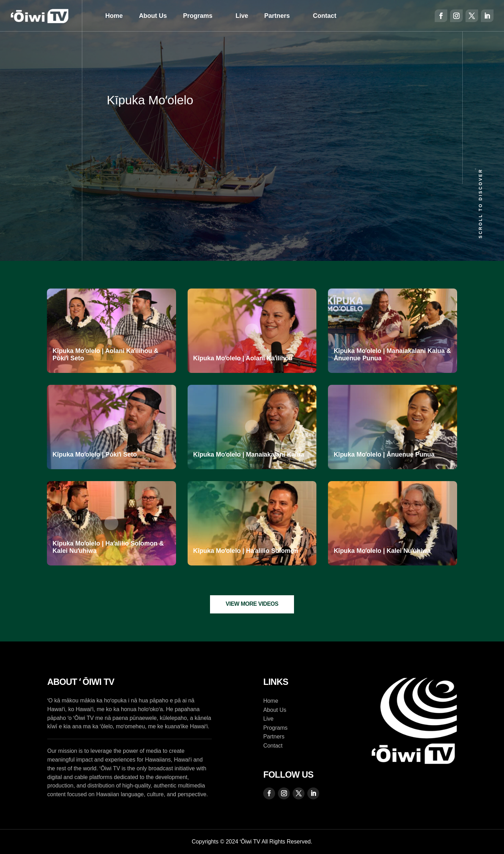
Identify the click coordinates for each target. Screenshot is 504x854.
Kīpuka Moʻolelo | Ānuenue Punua (384, 454)
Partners (277, 16)
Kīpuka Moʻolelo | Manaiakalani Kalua (249, 454)
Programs (198, 16)
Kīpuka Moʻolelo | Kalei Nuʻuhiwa (382, 551)
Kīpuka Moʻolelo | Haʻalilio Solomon (246, 551)
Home (114, 16)
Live (242, 16)
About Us (153, 16)
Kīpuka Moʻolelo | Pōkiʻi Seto (95, 454)
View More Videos (252, 604)
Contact (325, 16)
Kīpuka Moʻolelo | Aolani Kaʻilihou (243, 358)
